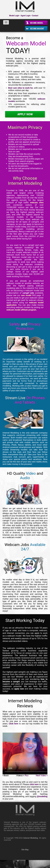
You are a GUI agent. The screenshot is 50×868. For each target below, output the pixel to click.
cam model (26, 295)
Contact (35, 16)
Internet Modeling (31, 838)
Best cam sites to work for (21, 88)
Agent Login (26, 16)
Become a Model (37, 23)
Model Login (14, 16)
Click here (14, 724)
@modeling (42, 796)
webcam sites (37, 203)
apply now (19, 689)
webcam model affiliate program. (22, 310)
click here (34, 784)
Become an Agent (37, 28)
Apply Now (25, 114)
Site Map (25, 850)
